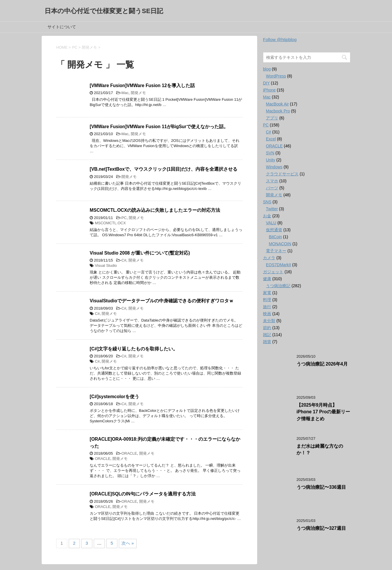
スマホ (272, 181)
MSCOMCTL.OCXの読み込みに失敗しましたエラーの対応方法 (155, 210)
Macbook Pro (278, 111)
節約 (267, 328)
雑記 (267, 335)
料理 (267, 300)
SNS (267, 202)
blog (267, 69)
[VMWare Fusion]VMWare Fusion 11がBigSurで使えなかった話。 (159, 127)
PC (124, 218)
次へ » (128, 543)
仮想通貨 (274, 230)
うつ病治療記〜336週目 (321, 487)
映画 (267, 314)
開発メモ (138, 93)
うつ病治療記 (278, 286)
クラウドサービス (282, 174)
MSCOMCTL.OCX (110, 223)
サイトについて (62, 27)
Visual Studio (106, 265)
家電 (267, 293)
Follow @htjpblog (280, 39)
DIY (266, 83)
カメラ (269, 258)
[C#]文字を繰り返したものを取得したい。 (134, 349)
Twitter (272, 209)
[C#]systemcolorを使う (114, 397)
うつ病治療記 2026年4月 (322, 364)
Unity (271, 160)
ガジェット (273, 272)
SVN (270, 153)
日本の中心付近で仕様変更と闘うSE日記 (104, 11)
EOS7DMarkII (278, 265)
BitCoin (275, 237)
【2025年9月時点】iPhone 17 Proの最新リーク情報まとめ (323, 412)
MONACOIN (280, 244)
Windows (274, 167)
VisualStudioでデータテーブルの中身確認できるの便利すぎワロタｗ (162, 301)
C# (124, 260)
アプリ (272, 118)
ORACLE (129, 453)
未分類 (269, 321)
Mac (125, 93)
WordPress (276, 76)
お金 (267, 216)
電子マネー (276, 251)
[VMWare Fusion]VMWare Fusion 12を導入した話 (142, 85)
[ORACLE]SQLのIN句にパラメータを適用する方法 (143, 494)
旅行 (267, 307)
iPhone (269, 90)
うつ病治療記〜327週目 (321, 528)
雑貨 (267, 342)
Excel (271, 139)
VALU (271, 223)
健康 (267, 279)
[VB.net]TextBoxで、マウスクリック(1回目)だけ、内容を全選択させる (164, 169)
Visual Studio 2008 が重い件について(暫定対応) (140, 253)
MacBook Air (277, 104)
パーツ (272, 188)
